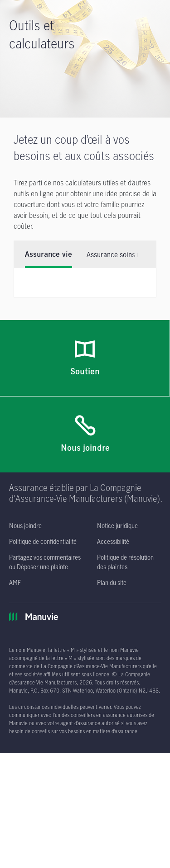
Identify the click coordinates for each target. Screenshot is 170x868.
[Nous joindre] (85, 434)
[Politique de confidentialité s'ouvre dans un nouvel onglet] (43, 541)
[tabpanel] (85, 283)
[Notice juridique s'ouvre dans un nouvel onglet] (117, 526)
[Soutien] (85, 358)
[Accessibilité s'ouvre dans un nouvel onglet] (113, 541)
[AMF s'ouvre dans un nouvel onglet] (15, 583)
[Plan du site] (112, 583)
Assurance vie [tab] (49, 255)
